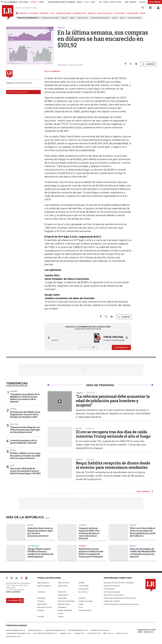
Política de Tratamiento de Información (120, 598)
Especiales (62, 598)
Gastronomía (33, 546)
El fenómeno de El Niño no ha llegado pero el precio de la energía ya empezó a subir (25, 414)
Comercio (83, 525)
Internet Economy (45, 607)
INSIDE (143, 13)
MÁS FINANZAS (143, 491)
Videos (61, 616)
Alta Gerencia (64, 583)
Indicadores (42, 604)
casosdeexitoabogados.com (18, 633)
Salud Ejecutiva (85, 610)
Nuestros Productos (112, 586)
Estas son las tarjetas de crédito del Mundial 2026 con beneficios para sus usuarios (143, 553)
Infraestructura (64, 604)
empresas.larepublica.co (55, 630)
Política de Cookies (112, 601)
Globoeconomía (85, 601)
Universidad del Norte (100, 18)
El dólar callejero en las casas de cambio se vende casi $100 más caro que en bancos (25, 456)
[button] (48, 338)
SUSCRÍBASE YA (121, 347)
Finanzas (41, 601)
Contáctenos (109, 589)
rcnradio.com (79, 633)
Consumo (41, 592)
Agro (12, 465)
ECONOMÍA (34, 13)
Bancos (133, 546)
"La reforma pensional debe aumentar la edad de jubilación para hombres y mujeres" (113, 401)
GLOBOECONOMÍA (64, 13)
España (30, 525)
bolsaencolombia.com (100, 630)
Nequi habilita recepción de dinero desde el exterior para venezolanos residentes (113, 465)
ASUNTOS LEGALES (105, 13)
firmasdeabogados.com (78, 630)
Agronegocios (43, 583)
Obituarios (62, 607)
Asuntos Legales (44, 586)
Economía (83, 592)
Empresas (41, 598)
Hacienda (14, 391)
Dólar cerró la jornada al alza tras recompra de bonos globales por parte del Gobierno (143, 532)
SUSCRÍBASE (155, 2)
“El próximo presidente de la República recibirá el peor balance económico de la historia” (25, 398)
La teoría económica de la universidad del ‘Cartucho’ (23, 442)
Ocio (81, 607)
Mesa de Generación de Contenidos (119, 583)
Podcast (41, 610)
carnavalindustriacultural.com (45, 633)
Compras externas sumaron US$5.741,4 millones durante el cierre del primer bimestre (89, 533)
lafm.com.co (108, 633)
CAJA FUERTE (120, 13)
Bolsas (13, 450)
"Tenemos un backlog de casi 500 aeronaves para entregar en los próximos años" (25, 430)
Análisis (82, 583)
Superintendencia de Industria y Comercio (121, 604)
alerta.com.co (122, 633)
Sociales (41, 616)
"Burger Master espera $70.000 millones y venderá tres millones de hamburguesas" (40, 553)
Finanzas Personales (66, 601)
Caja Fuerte (63, 586)
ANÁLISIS (92, 13)
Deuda (73, 18)
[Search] (143, 8)
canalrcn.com (65, 633)
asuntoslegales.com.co (16, 630)
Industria (14, 424)
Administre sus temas (17, 92)
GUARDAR (148, 64)
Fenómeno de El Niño (50, 18)
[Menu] (17, 13)
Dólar (123, 18)
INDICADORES (133, 13)
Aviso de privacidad (112, 592)
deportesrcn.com (14, 636)
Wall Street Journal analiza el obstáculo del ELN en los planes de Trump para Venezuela (91, 553)
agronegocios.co (35, 630)
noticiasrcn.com (94, 633)
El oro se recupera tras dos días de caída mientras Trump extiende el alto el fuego (113, 434)
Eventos (82, 598)
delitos (115, 18)
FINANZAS (24, 13)
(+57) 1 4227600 (13, 592)
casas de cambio (134, 18)
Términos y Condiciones (114, 595)
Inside (81, 604)
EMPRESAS (44, 13)
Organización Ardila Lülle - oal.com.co (147, 631)
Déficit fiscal (83, 18)
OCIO (52, 13)
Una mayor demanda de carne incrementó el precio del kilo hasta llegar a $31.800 (25, 471)
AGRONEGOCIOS (80, 13)
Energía (64, 18)
